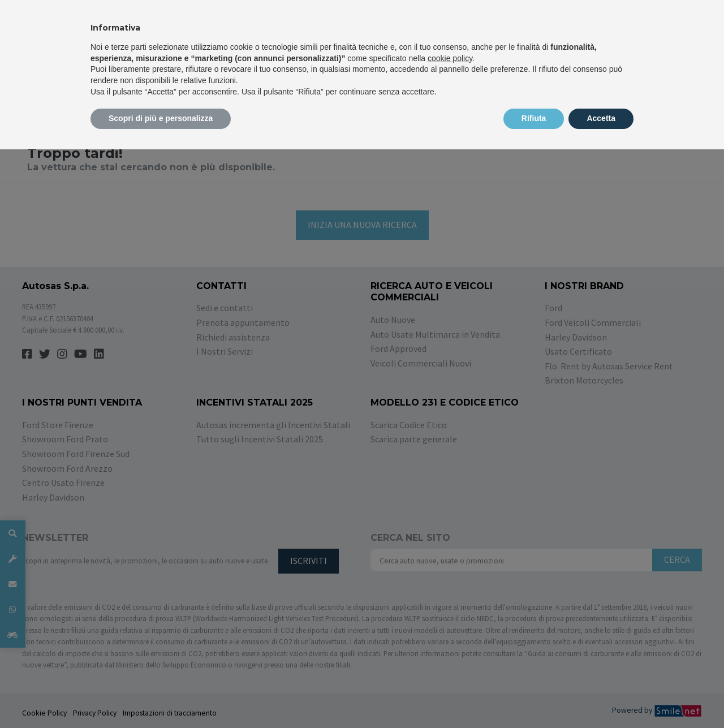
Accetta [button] (601, 118)
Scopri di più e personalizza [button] (161, 118)
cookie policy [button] (450, 58)
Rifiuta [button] (534, 118)
